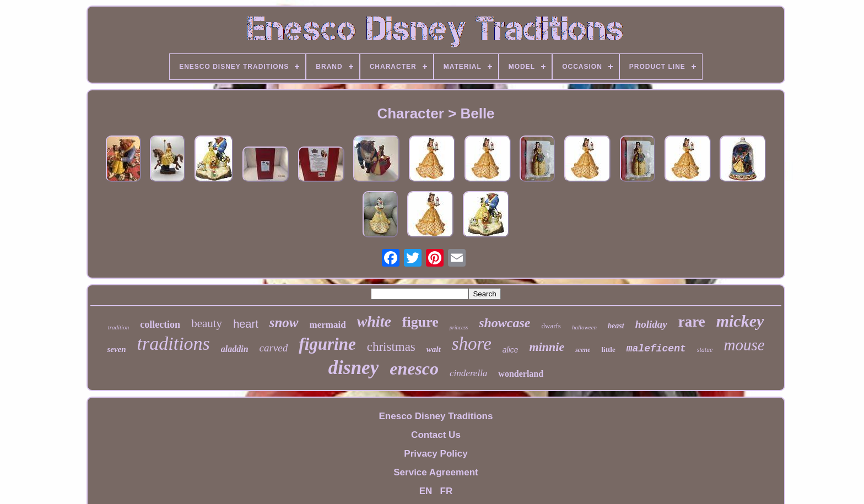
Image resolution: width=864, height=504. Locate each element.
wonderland (521, 374)
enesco (414, 368)
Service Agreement (436, 472)
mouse (744, 345)
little (608, 349)
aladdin (235, 349)
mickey (740, 321)
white (374, 321)
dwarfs (551, 326)
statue (705, 350)
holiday (651, 324)
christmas (391, 347)
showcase (504, 323)
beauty (207, 323)
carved (274, 348)
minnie (547, 347)
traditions (174, 343)
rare (692, 322)
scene (583, 350)
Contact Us (436, 435)
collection (160, 324)
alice (511, 350)
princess (459, 327)
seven (116, 349)
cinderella (468, 373)
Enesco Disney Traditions (436, 416)
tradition (119, 327)
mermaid (328, 325)
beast (616, 326)
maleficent (656, 349)
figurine (327, 344)
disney (353, 368)
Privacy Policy (436, 454)
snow (284, 323)
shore (472, 344)
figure (420, 322)
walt (434, 349)
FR (447, 491)
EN (426, 491)
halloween (584, 327)
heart (246, 324)
